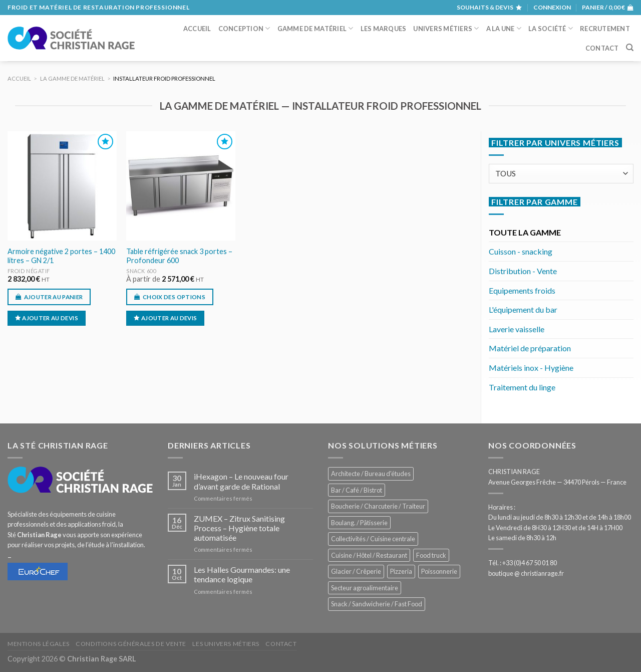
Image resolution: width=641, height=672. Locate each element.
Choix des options (174, 297)
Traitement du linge (522, 387)
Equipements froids (522, 290)
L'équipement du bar (523, 309)
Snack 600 (141, 271)
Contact (602, 48)
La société (551, 28)
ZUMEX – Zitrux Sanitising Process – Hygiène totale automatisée (239, 528)
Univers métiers (446, 28)
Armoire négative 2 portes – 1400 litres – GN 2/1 (61, 256)
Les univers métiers (226, 644)
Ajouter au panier (54, 297)
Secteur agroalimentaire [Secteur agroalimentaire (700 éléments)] (365, 588)
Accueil (197, 29)
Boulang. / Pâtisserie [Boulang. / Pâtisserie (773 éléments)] (359, 523)
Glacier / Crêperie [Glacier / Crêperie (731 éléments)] (356, 571)
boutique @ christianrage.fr (526, 573)
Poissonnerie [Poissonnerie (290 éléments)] (439, 571)
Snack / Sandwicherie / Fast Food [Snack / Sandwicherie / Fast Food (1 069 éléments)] (377, 604)
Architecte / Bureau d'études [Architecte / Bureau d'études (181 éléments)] (371, 474)
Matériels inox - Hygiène (531, 368)
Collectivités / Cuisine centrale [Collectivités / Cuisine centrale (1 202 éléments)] (373, 539)
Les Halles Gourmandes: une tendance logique (242, 574)
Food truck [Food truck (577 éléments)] (431, 555)
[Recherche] (630, 48)
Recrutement (605, 29)
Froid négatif (29, 271)
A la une (504, 28)
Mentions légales (39, 644)
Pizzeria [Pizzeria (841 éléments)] (401, 571)
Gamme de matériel (315, 28)
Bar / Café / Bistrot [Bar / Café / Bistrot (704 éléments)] (357, 490)
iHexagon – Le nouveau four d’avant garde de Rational (241, 481)
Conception (244, 28)
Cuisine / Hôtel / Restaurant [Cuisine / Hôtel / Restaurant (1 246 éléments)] (369, 555)
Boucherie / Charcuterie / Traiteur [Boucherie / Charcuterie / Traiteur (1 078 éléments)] (378, 506)
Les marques (384, 29)
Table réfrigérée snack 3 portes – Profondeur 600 (179, 256)
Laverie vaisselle (517, 329)
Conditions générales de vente (131, 644)
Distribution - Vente (523, 271)
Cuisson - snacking (521, 251)
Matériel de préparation (530, 348)
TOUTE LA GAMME (525, 232)
